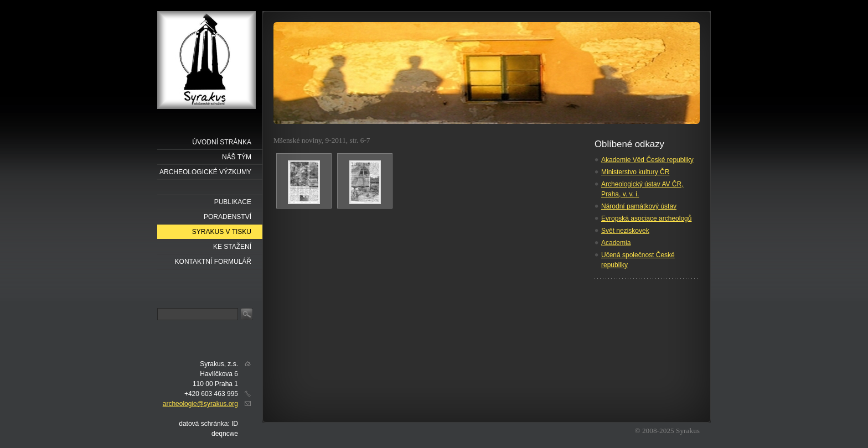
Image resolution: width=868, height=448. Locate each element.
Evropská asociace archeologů (646, 218)
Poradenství (228, 217)
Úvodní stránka (222, 142)
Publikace (233, 202)
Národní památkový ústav (639, 206)
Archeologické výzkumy (205, 172)
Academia (616, 243)
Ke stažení (232, 247)
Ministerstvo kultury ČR (635, 172)
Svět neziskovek (625, 231)
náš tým (237, 157)
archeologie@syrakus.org (200, 404)
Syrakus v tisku (222, 232)
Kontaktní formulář (213, 262)
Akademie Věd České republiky (647, 160)
